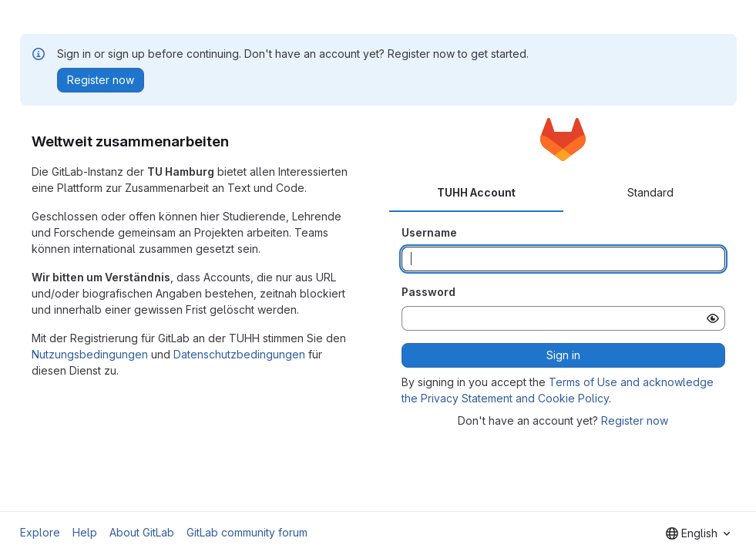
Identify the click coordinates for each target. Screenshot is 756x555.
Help (85, 532)
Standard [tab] (650, 192)
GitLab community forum (247, 532)
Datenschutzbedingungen (239, 354)
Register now (635, 420)
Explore (40, 532)
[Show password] (713, 318)
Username (429, 232)
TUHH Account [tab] (476, 192)
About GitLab (142, 532)
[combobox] (698, 533)
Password (428, 292)
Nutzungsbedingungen (90, 354)
